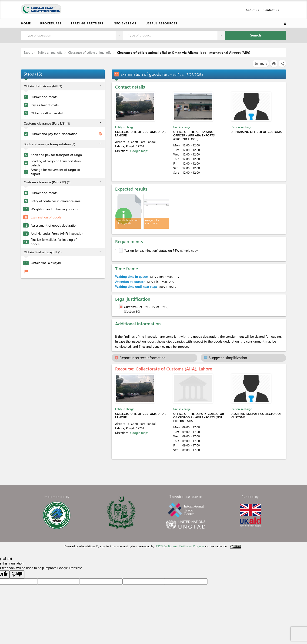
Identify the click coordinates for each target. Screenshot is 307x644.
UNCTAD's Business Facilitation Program (179, 546)
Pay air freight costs (45, 105)
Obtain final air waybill (46, 263)
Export (28, 52)
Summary (261, 63)
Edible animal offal (50, 52)
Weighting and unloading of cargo (55, 209)
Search (256, 35)
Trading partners (87, 23)
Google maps (139, 151)
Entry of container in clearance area (56, 201)
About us (252, 10)
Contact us (271, 10)
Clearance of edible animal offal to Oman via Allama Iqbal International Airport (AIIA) (183, 52)
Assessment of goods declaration (54, 225)
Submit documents (44, 97)
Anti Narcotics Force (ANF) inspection (57, 234)
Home (26, 23)
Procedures (51, 23)
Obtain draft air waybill (47, 113)
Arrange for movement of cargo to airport (55, 172)
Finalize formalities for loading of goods (54, 242)
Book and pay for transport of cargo (56, 155)
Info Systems (124, 23)
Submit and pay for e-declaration (54, 134)
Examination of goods (46, 217)
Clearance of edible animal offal (90, 52)
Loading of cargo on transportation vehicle (56, 163)
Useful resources (161, 23)
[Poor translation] (17, 574)
